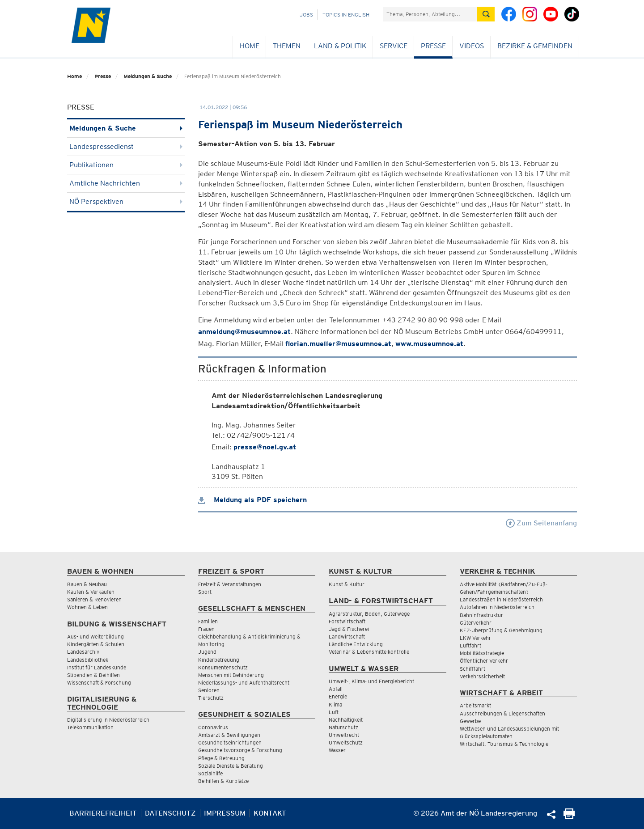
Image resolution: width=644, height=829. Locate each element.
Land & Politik (340, 46)
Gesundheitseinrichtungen (230, 742)
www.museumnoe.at (429, 344)
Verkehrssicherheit (482, 676)
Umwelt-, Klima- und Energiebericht (371, 681)
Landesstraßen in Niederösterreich (501, 599)
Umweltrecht (344, 735)
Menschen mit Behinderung (231, 675)
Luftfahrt (470, 645)
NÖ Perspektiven (126, 201)
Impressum (225, 813)
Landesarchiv (83, 652)
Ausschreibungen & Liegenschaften (502, 713)
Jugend (207, 652)
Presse (433, 46)
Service (394, 46)
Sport (205, 592)
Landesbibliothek (88, 660)
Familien (208, 621)
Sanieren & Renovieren (94, 599)
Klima (335, 704)
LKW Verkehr (475, 638)
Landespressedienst (126, 146)
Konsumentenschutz (223, 667)
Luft (334, 712)
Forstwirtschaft (347, 621)
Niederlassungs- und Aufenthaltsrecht (244, 683)
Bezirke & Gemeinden (535, 46)
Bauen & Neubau (87, 584)
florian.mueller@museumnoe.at (338, 344)
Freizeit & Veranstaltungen (230, 584)
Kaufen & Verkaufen (91, 592)
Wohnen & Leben (87, 607)
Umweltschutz (346, 742)
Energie (338, 696)
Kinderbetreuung (219, 660)
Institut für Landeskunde (97, 667)
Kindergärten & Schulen (96, 644)
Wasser (337, 750)
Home (250, 46)
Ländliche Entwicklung (356, 644)
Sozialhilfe (210, 773)
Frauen (206, 629)
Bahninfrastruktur (481, 615)
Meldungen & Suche (148, 76)
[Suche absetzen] (486, 14)
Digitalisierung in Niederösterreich (108, 720)
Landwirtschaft (347, 637)
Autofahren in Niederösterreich (497, 607)
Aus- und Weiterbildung (95, 637)
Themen (287, 46)
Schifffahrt (472, 669)
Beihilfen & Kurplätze (223, 781)
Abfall (336, 689)
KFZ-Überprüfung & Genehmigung (501, 630)
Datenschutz (170, 813)
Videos (472, 46)
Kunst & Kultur (347, 584)
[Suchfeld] (430, 14)
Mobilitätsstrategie (482, 653)
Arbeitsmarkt (475, 705)
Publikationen (126, 165)
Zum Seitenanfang (541, 523)
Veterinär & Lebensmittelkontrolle (369, 652)
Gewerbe (470, 721)
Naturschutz (343, 727)
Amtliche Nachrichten (126, 183)
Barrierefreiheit (103, 813)
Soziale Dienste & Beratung (231, 766)
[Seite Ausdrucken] (569, 817)
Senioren (209, 690)
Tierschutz (211, 698)
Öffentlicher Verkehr (484, 661)
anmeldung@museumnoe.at (244, 332)
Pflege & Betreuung (221, 758)
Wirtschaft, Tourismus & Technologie (504, 744)
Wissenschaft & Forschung (99, 683)
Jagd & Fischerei (349, 629)
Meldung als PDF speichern (252, 500)
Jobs (306, 15)
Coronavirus (213, 727)
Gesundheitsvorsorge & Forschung (240, 750)
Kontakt (270, 813)
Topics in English (346, 15)
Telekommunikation (90, 727)
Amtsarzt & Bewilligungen (229, 735)
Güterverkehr (476, 623)
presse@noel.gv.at (265, 447)
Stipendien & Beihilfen (93, 675)
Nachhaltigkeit (346, 720)
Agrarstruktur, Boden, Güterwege (369, 614)
